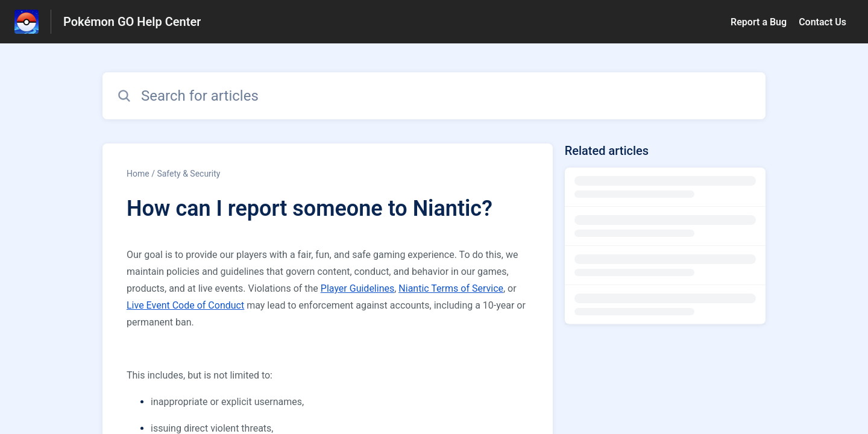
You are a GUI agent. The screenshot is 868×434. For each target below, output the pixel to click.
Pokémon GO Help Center (132, 22)
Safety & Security (188, 174)
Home (138, 174)
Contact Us (822, 22)
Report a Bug (759, 22)
